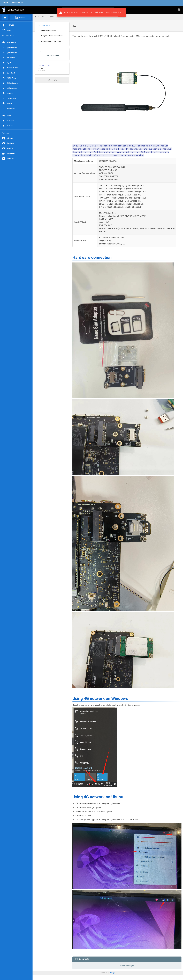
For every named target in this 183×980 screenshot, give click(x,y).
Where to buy (17, 3)
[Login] (179, 10)
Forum (5, 3)
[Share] (49, 80)
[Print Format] (55, 80)
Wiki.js (112, 973)
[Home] (5, 18)
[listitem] (52, 30)
